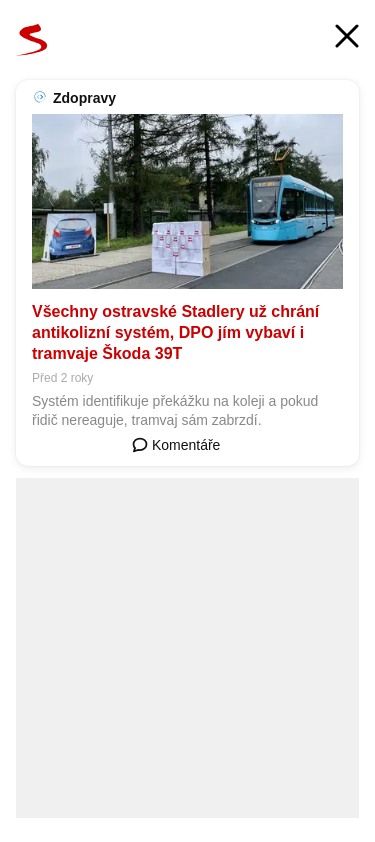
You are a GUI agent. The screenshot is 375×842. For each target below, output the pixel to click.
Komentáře (176, 445)
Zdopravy (84, 98)
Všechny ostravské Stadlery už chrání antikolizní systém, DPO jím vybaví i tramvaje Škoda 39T (175, 332)
